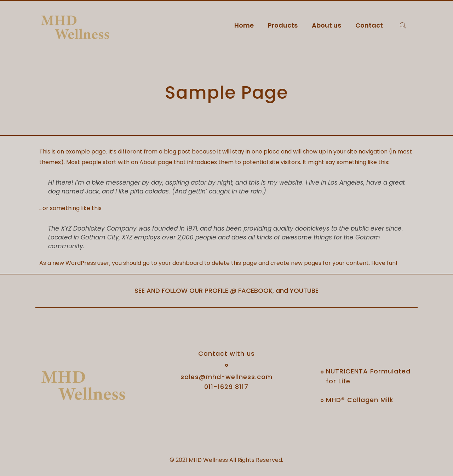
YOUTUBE (304, 291)
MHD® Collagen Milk (360, 400)
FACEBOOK (255, 291)
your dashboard (181, 263)
